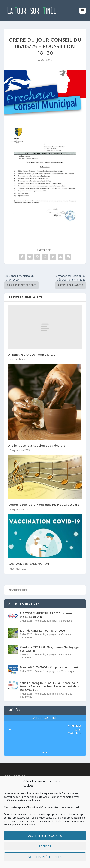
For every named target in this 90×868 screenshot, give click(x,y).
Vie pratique (65, 621)
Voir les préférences (45, 857)
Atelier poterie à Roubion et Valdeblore (37, 445)
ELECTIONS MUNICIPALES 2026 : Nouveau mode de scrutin (47, 615)
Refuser (45, 846)
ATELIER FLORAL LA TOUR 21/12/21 (33, 355)
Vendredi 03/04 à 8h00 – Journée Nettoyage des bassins (49, 649)
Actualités (40, 621)
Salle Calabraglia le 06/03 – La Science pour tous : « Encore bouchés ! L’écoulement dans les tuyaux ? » (50, 686)
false (45, 752)
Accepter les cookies (45, 836)
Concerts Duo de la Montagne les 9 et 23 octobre (44, 505)
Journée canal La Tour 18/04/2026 (42, 630)
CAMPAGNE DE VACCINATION (29, 564)
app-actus (52, 621)
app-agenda (53, 634)
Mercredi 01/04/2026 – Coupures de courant (49, 667)
